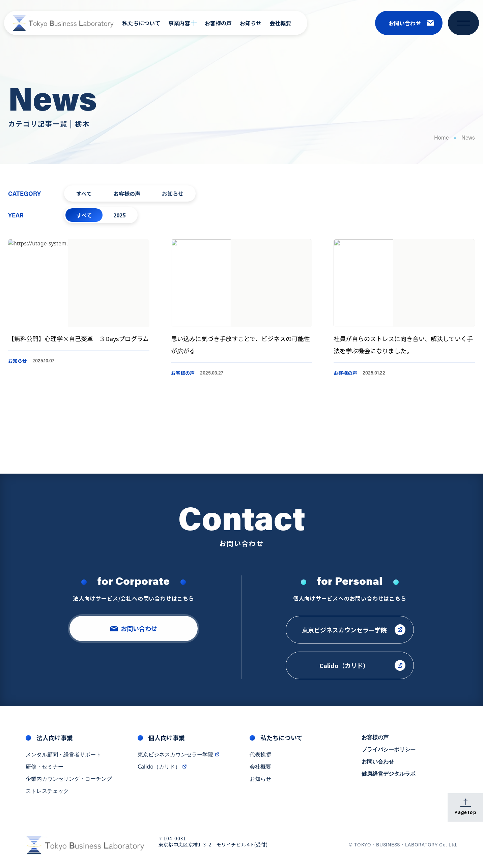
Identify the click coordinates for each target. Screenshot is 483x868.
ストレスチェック (47, 795)
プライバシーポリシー (389, 753)
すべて (84, 193)
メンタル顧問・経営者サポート (63, 758)
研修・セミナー (45, 771)
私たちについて (141, 23)
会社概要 (280, 23)
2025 (119, 215)
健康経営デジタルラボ (389, 778)
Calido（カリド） (162, 771)
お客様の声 (218, 23)
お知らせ (251, 23)
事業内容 (182, 23)
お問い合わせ (378, 766)
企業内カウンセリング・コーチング (69, 783)
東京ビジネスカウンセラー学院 (179, 758)
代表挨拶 (260, 758)
